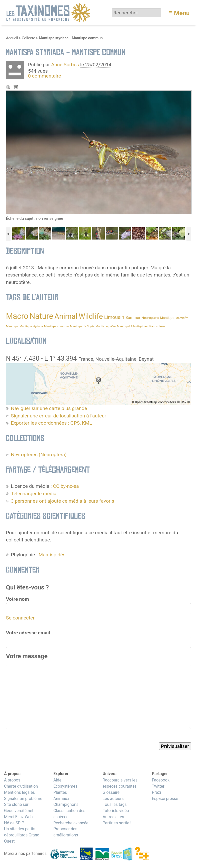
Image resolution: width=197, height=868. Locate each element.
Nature (41, 316)
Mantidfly (182, 318)
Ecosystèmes (65, 786)
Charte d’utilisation (21, 786)
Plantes (60, 792)
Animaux (61, 799)
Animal (66, 316)
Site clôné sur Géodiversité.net (19, 808)
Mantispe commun (56, 326)
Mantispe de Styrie (82, 326)
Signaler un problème (23, 799)
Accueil (12, 38)
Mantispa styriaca (31, 326)
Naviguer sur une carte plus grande (49, 408)
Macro (17, 316)
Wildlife (91, 316)
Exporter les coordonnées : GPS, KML (51, 423)
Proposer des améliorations (66, 832)
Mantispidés (52, 555)
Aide (57, 780)
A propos (12, 780)
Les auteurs (113, 799)
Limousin (114, 317)
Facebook (161, 780)
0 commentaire (45, 76)
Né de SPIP (14, 823)
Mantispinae (157, 326)
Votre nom (17, 599)
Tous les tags (115, 804)
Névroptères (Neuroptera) (39, 455)
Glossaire (111, 792)
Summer (133, 318)
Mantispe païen (106, 326)
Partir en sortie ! (117, 823)
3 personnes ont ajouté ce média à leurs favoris (62, 501)
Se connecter (20, 618)
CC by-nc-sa (66, 486)
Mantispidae (139, 326)
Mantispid (124, 326)
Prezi (156, 792)
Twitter (158, 786)
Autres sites (113, 817)
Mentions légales (19, 792)
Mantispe (167, 318)
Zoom (8, 88)
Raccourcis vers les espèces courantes (120, 783)
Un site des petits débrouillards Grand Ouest (22, 835)
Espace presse (165, 799)
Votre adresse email (28, 633)
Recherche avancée (71, 823)
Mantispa (12, 326)
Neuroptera (150, 318)
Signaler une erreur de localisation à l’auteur (58, 416)
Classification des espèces (69, 814)
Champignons (66, 804)
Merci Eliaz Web (18, 817)
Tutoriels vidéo (116, 811)
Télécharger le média (16, 88)
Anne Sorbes (65, 65)
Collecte (28, 38)
